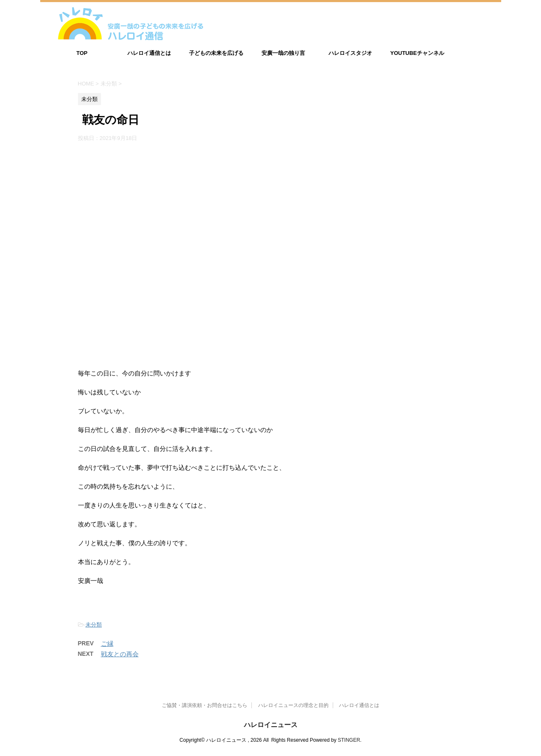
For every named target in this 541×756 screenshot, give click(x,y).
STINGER (349, 740)
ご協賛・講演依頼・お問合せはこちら (204, 705)
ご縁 (107, 643)
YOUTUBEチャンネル (417, 53)
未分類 (94, 625)
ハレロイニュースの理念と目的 (293, 705)
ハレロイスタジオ (350, 53)
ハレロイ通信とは (149, 53)
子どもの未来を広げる (216, 53)
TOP (82, 53)
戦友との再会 (120, 654)
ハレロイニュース (271, 725)
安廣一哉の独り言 (283, 53)
